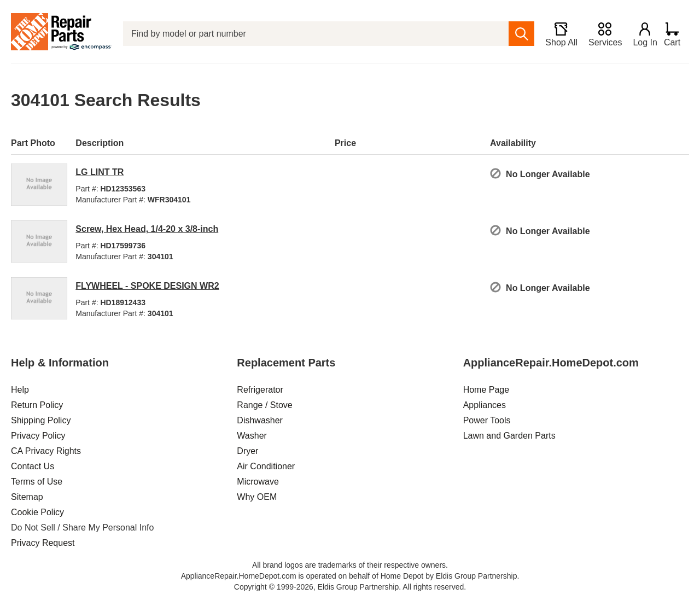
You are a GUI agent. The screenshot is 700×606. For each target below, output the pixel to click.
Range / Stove (264, 405)
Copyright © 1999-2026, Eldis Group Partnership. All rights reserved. (350, 587)
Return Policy (37, 405)
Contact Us (33, 466)
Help (20, 390)
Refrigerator (260, 390)
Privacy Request (43, 543)
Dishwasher (260, 420)
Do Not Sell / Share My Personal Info (82, 528)
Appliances (485, 405)
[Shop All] (556, 34)
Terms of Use (37, 482)
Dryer (247, 451)
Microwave (258, 482)
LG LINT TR (100, 172)
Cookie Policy (37, 512)
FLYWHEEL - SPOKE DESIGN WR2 (147, 286)
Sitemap (27, 497)
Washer (252, 436)
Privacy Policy (38, 436)
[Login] (640, 34)
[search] (517, 34)
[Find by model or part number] (313, 34)
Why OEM (257, 497)
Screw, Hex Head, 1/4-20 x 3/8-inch (147, 229)
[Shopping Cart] (676, 34)
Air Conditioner (266, 466)
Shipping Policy (41, 420)
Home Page (486, 390)
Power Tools (487, 420)
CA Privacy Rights (46, 451)
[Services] (600, 34)
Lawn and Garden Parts (509, 436)
